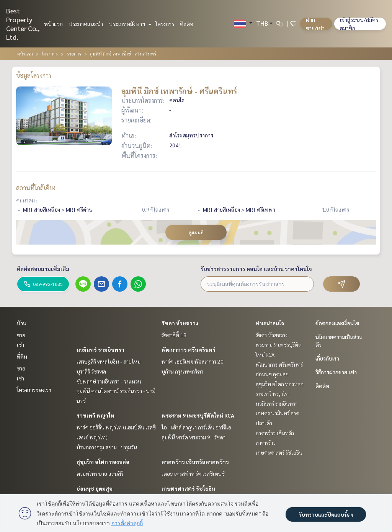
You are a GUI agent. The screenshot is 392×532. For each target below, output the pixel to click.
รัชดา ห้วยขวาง (180, 323)
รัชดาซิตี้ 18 (174, 335)
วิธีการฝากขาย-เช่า (336, 372)
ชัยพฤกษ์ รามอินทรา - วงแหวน (109, 381)
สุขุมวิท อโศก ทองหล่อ (103, 462)
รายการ (74, 54)
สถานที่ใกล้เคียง (36, 188)
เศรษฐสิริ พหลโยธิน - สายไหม (109, 361)
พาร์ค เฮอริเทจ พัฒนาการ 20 (193, 361)
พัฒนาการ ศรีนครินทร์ (189, 349)
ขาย (21, 335)
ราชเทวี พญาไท (96, 415)
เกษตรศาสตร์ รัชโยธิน (188, 488)
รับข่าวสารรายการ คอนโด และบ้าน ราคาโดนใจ (256, 269)
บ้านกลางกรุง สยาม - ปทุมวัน (107, 447)
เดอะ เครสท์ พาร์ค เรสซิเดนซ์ (193, 473)
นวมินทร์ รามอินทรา (100, 349)
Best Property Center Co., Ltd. (23, 24)
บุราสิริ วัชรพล (91, 371)
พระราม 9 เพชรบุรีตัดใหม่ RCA (198, 415)
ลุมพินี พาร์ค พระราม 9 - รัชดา (194, 437)
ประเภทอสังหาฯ (129, 24)
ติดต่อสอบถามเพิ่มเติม (43, 269)
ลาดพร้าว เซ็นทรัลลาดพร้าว (195, 462)
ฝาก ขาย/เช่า (315, 24)
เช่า (20, 344)
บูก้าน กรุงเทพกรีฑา (182, 371)
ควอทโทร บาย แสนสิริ (100, 473)
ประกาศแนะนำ (86, 24)
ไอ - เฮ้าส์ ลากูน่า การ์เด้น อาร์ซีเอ (196, 427)
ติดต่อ (187, 24)
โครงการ (165, 24)
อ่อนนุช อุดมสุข (95, 488)
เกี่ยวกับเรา (327, 358)
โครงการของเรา (34, 390)
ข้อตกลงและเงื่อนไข (337, 323)
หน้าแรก (53, 24)
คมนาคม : (27, 200)
